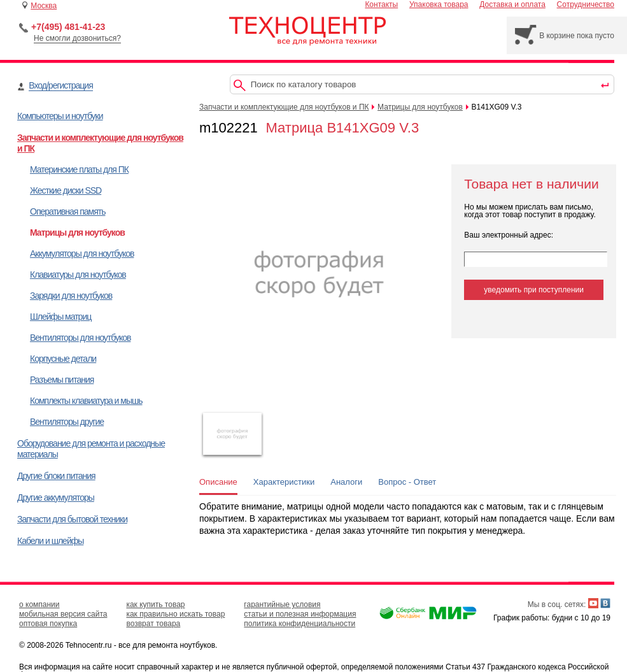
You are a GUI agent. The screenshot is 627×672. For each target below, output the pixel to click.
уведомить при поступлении (534, 290)
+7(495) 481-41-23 (68, 27)
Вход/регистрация (60, 85)
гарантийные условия (282, 604)
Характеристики (284, 482)
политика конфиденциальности (299, 624)
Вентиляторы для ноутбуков (80, 338)
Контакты (381, 4)
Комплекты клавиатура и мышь (86, 401)
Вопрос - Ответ (407, 482)
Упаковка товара (439, 4)
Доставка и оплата (512, 4)
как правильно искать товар (175, 614)
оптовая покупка (48, 624)
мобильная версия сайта (63, 614)
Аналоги (346, 482)
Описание (218, 482)
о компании (39, 604)
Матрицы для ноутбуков (77, 232)
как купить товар (155, 604)
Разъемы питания (62, 380)
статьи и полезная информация (300, 614)
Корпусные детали (63, 359)
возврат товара (153, 624)
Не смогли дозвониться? (77, 38)
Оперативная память (67, 211)
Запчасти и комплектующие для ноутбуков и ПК (284, 107)
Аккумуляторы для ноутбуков (82, 254)
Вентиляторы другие (67, 422)
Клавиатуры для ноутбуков (78, 275)
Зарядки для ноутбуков (71, 296)
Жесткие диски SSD (66, 190)
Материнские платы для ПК (79, 169)
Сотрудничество (586, 4)
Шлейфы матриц (60, 317)
